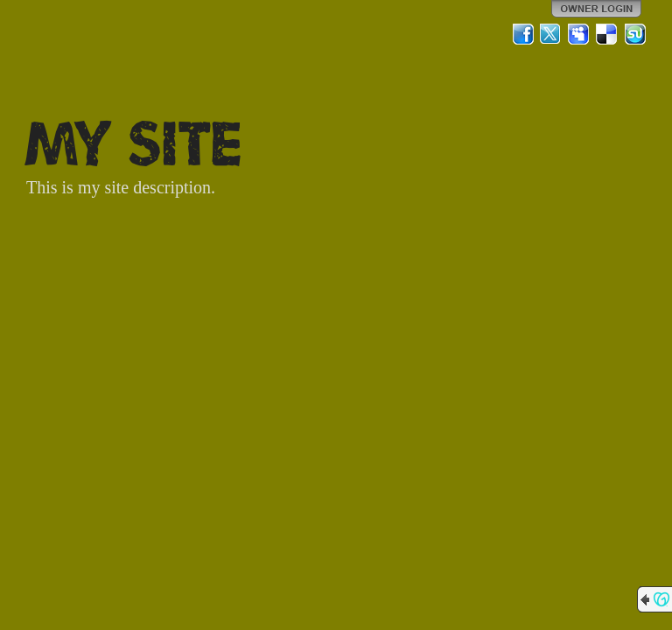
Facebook (523, 34)
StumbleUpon (635, 34)
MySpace (579, 34)
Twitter (551, 34)
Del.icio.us (607, 34)
